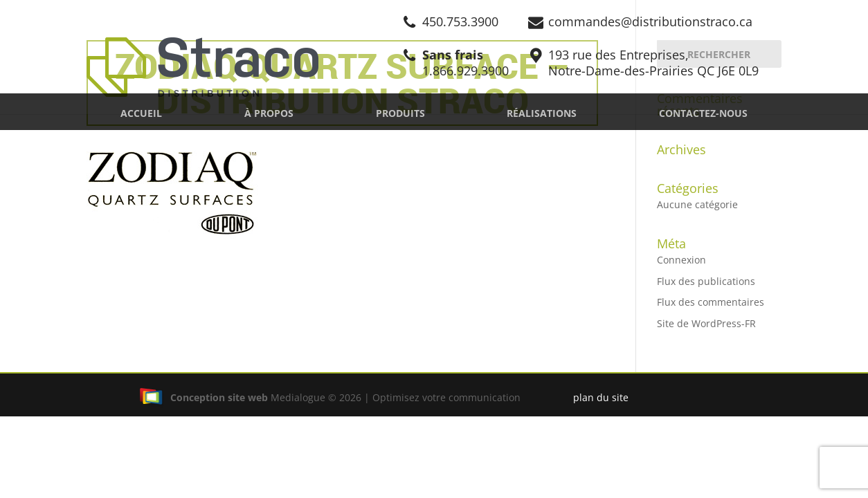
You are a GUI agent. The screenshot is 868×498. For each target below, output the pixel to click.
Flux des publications (706, 281)
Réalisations (542, 113)
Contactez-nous (703, 113)
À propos (269, 113)
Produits (400, 113)
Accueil (141, 113)
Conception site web (204, 397)
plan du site (601, 397)
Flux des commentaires (711, 302)
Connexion (681, 260)
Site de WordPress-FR (706, 323)
